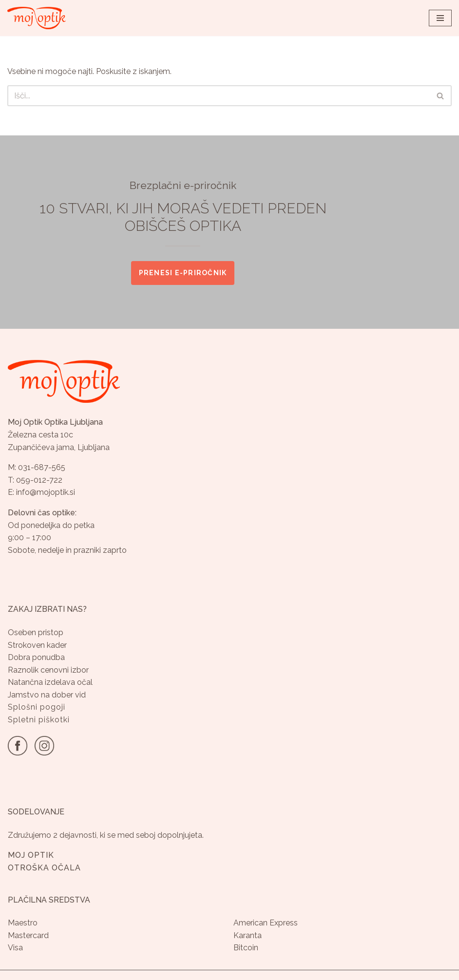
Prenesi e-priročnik (183, 273)
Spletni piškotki (39, 720)
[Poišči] (219, 96)
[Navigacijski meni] (440, 18)
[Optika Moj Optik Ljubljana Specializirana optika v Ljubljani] (37, 18)
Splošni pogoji (37, 707)
